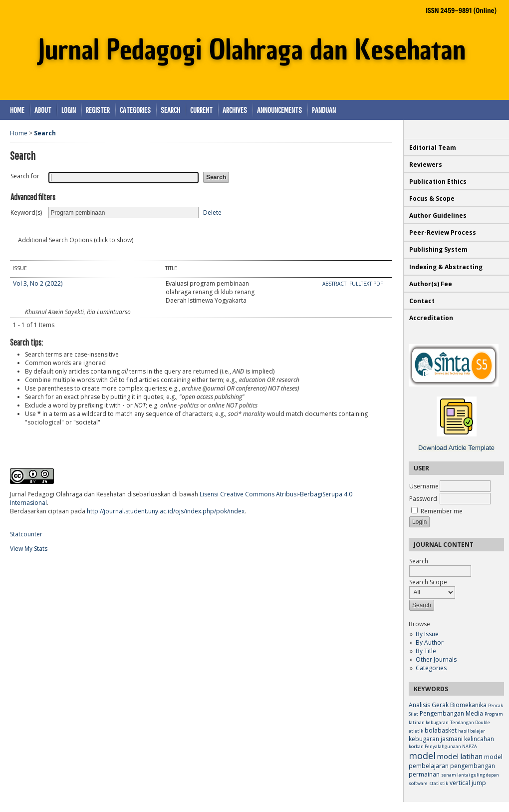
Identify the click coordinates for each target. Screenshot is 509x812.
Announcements (279, 110)
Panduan (324, 110)
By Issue (427, 634)
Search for (25, 176)
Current (201, 110)
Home (17, 110)
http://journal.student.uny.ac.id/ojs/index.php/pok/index (166, 511)
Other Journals (436, 659)
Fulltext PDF (366, 284)
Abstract (335, 284)
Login (69, 110)
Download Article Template (456, 448)
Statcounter (26, 534)
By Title (426, 651)
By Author (430, 642)
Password (423, 499)
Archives (235, 110)
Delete (212, 212)
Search (170, 110)
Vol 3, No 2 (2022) (38, 283)
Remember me (442, 511)
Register (98, 110)
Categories (431, 668)
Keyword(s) (26, 212)
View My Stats (29, 549)
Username (424, 486)
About (43, 110)
